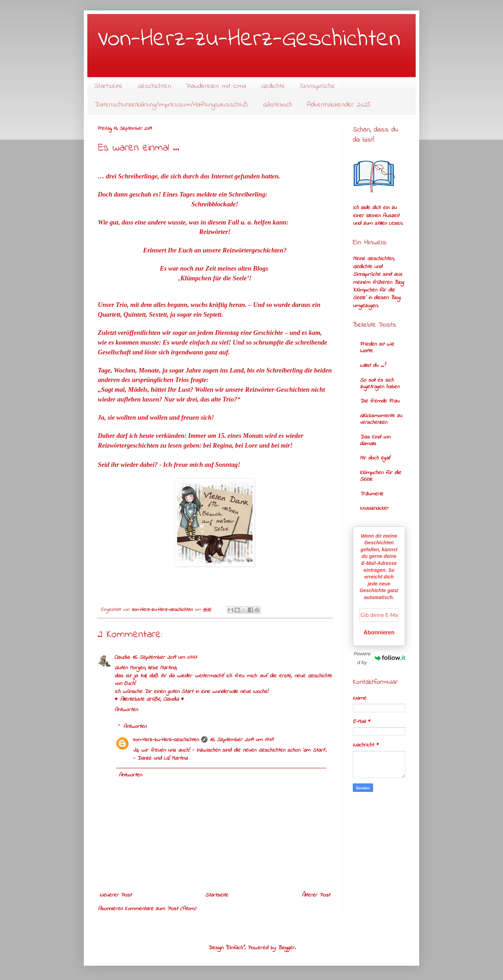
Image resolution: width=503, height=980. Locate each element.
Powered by (379, 658)
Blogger (286, 948)
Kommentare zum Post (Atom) (160, 909)
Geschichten (154, 86)
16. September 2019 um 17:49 (241, 740)
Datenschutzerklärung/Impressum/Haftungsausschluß (171, 105)
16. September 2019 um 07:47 (165, 657)
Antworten (126, 710)
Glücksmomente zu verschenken (381, 419)
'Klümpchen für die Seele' (374, 294)
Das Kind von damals (375, 440)
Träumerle (371, 494)
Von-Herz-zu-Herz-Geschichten (249, 39)
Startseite (108, 86)
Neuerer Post (115, 895)
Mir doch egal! (375, 458)
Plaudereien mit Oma (216, 86)
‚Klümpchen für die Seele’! (215, 278)
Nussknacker (374, 508)
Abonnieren (379, 632)
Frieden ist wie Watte (377, 348)
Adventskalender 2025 (339, 105)
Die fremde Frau (380, 401)
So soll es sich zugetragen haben (380, 384)
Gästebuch (278, 105)
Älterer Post (316, 895)
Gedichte (273, 86)
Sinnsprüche (317, 86)
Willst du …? (373, 366)
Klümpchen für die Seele (380, 476)
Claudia (122, 657)
